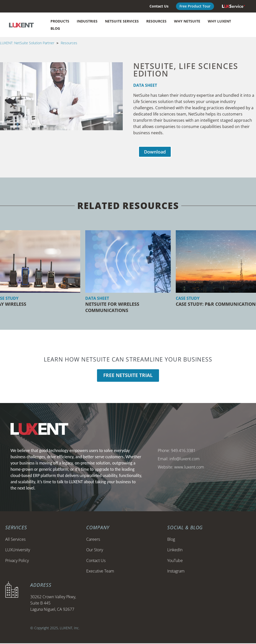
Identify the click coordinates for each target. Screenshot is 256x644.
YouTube (175, 561)
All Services (15, 540)
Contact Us (96, 561)
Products (60, 21)
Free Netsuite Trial (128, 376)
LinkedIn (175, 550)
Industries (87, 21)
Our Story (95, 550)
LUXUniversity (18, 550)
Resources (156, 21)
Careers (93, 540)
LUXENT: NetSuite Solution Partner (27, 43)
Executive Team (100, 572)
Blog (55, 28)
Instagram (176, 572)
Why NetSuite (187, 21)
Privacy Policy (17, 561)
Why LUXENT (219, 21)
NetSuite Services (122, 21)
